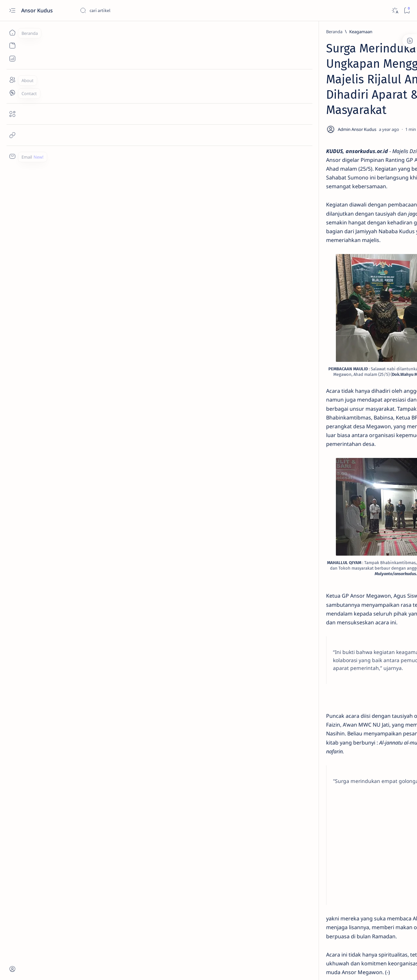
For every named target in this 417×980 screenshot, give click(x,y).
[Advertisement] (172, 702)
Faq (375, 415)
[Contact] (12, 93)
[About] (12, 80)
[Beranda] (12, 33)
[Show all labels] (330, 393)
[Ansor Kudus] (378, 362)
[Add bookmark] (266, 98)
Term (314, 415)
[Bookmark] (407, 11)
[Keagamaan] (76, 32)
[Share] (285, 98)
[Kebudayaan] (331, 378)
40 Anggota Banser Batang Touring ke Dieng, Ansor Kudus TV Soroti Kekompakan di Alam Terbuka (356, 282)
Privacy (358, 415)
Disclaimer (335, 415)
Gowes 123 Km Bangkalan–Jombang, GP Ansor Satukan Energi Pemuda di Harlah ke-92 (356, 243)
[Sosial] (331, 346)
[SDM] (340, 191)
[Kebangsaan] (331, 362)
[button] (378, 967)
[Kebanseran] (378, 329)
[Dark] (395, 11)
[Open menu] (12, 11)
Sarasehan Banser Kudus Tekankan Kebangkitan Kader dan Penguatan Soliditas (355, 118)
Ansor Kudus (38, 10)
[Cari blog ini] (129, 10)
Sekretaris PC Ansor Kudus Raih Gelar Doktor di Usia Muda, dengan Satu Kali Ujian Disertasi (358, 207)
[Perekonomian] (378, 378)
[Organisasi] (378, 346)
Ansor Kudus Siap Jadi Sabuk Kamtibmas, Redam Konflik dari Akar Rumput (357, 171)
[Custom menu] (12, 156)
